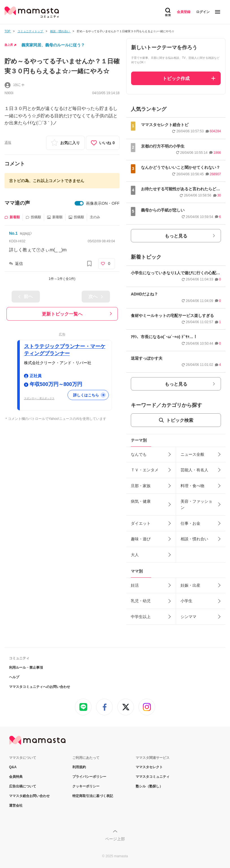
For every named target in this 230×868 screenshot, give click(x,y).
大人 (135, 555)
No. (13, 233)
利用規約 (79, 767)
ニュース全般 (192, 454)
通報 (8, 142)
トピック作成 (176, 78)
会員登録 (184, 12)
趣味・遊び (141, 539)
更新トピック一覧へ (62, 314)
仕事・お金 (190, 523)
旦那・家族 (141, 486)
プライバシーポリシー (89, 777)
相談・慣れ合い (194, 539)
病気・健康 (141, 501)
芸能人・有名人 (194, 470)
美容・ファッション (196, 504)
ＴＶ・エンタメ (145, 470)
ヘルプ (14, 677)
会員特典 (16, 777)
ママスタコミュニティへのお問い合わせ (40, 687)
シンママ (188, 617)
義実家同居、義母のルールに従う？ (53, 45)
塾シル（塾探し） (149, 786)
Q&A (13, 767)
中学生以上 (141, 617)
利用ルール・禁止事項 (26, 668)
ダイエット (141, 523)
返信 (19, 264)
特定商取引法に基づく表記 (93, 796)
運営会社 (16, 806)
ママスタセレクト (149, 767)
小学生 (186, 601)
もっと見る (176, 236)
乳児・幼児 (141, 601)
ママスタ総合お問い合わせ (29, 796)
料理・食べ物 (192, 486)
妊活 (135, 585)
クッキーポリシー (86, 786)
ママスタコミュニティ (153, 777)
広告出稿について (23, 786)
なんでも (139, 454)
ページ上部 (115, 839)
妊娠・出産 (190, 585)
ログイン (203, 12)
